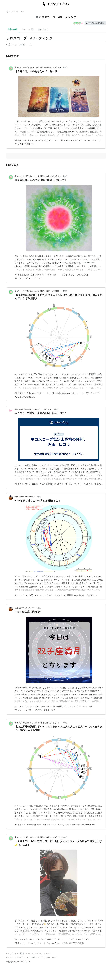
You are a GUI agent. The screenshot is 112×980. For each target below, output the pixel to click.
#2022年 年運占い (77, 943)
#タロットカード (22, 943)
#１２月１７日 (21, 939)
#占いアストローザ (37, 939)
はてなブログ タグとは (15, 957)
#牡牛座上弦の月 (22, 275)
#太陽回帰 (68, 595)
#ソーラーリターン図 (24, 595)
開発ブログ (36, 957)
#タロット (29, 144)
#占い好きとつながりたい (86, 595)
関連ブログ (43, 29)
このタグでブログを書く (95, 23)
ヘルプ (27, 957)
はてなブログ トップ (15, 12)
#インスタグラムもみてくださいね (30, 706)
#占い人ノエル (54, 939)
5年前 (39, 497)
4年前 (65, 67)
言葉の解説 (13, 29)
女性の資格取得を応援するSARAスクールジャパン (34, 409)
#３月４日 (43, 140)
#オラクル (19, 144)
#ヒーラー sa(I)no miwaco (60, 140)
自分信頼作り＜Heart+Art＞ (25, 497)
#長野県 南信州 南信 (45, 710)
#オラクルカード (38, 943)
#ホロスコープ (21, 484)
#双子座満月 (20, 825)
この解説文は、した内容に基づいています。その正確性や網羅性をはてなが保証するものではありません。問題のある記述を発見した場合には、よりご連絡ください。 (19, 45)
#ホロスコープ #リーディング (87, 140)
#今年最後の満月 (34, 825)
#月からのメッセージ (36, 393)
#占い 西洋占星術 (55, 706)
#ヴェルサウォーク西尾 (57, 943)
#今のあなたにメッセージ (26, 140)
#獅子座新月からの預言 (41, 275)
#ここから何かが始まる (25, 397)
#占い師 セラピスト (24, 710)
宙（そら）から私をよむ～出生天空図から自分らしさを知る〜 (38, 67)
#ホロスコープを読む (93, 484)
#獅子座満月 (83, 275)
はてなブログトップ (49, 957)
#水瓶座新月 (20, 393)
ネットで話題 (28, 29)
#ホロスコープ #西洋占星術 (41, 484)
